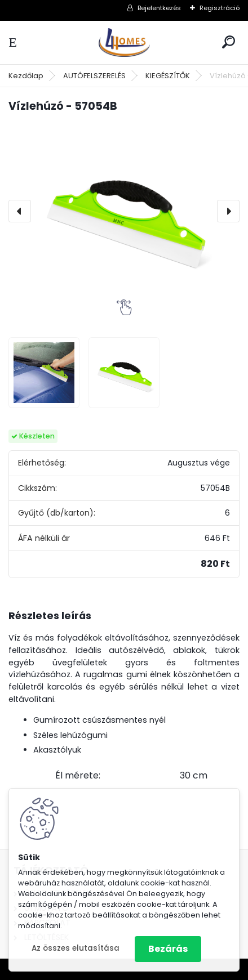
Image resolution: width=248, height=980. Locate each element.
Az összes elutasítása (76, 948)
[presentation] (20, 211)
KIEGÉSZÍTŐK (168, 76)
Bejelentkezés (159, 8)
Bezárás (168, 949)
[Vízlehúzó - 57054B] (124, 211)
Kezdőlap (26, 76)
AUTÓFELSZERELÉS (94, 76)
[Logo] (124, 42)
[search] (229, 42)
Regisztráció (220, 8)
